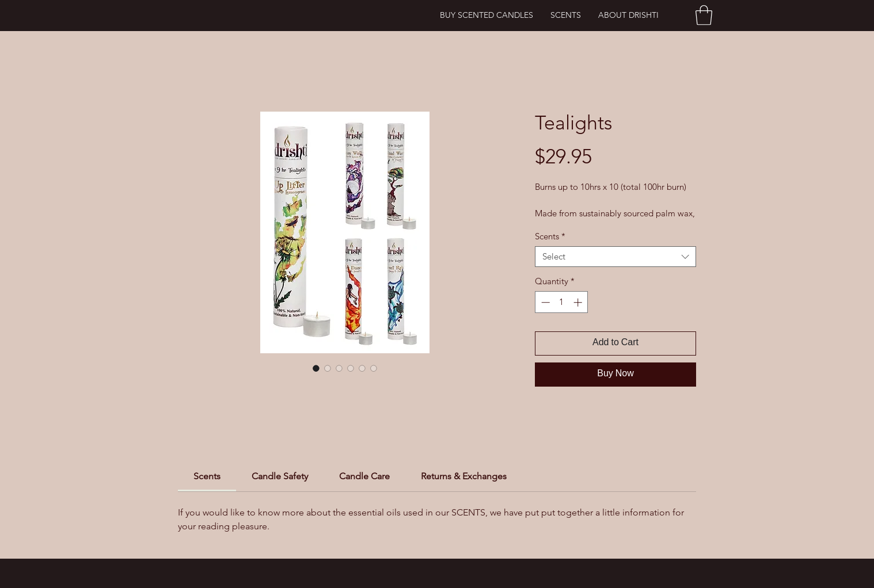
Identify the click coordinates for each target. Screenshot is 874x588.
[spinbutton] (562, 302)
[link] (207, 476)
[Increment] (579, 302)
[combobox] (615, 257)
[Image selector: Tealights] (316, 368)
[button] (704, 15)
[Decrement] (544, 302)
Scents (550, 236)
